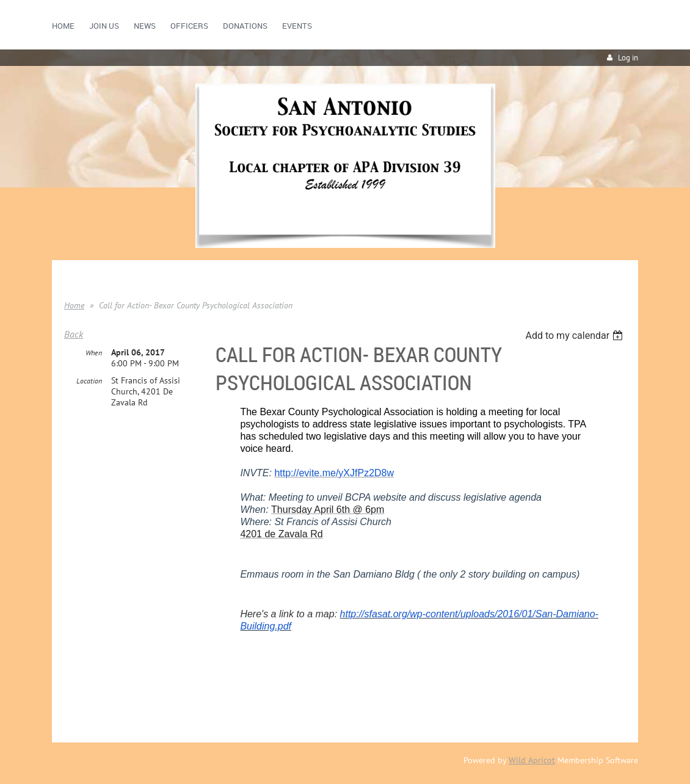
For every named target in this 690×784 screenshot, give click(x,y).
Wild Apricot (532, 760)
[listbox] (576, 336)
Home (74, 305)
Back (74, 334)
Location (89, 381)
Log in (628, 58)
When (94, 353)
